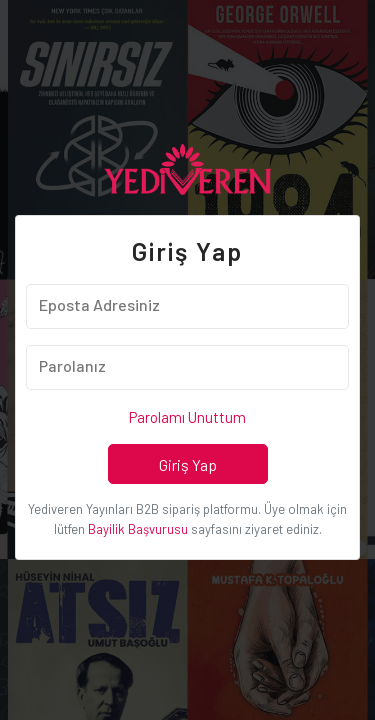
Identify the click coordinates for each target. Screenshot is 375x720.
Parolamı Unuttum (187, 417)
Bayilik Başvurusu (138, 529)
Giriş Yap (188, 464)
